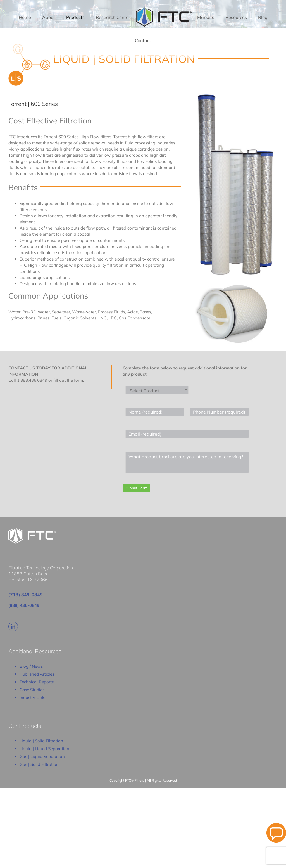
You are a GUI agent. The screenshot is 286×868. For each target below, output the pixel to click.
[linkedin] (13, 626)
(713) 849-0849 (26, 595)
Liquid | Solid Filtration (41, 741)
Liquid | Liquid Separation (44, 749)
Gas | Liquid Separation (42, 756)
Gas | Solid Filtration (39, 764)
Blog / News (31, 666)
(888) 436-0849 (24, 605)
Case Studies (32, 690)
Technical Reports (37, 682)
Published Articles (37, 674)
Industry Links (33, 697)
